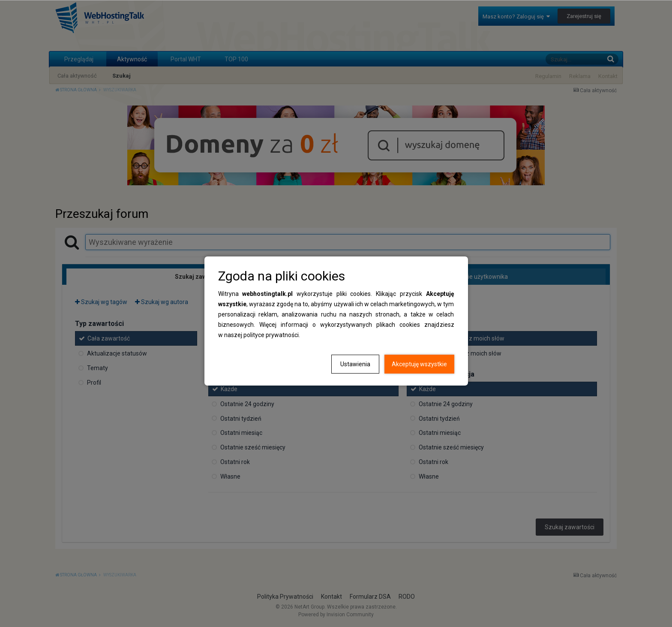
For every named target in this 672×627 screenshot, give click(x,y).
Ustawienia (355, 364)
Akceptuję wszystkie (419, 364)
